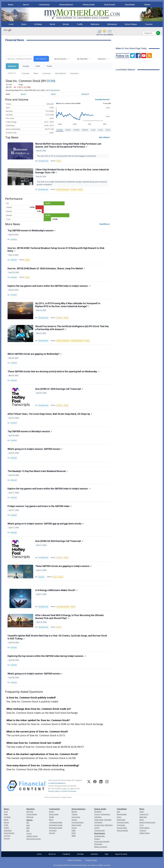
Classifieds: (122, 809)
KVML (74, 830)
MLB (28, 825)
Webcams (95, 24)
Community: (55, 809)
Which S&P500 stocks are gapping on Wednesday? (35, 354)
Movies (74, 812)
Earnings (59, 405)
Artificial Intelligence (63, 190)
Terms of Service (74, 860)
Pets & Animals (122, 830)
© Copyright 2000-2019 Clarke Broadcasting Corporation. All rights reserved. (82, 865)
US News (38, 24)
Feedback (66, 854)
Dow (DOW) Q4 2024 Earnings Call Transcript (59, 541)
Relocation (98, 844)
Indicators (102, 59)
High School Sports (34, 839)
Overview (25, 73)
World (52, 24)
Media (147, 4)
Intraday (60, 130)
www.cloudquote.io (58, 783)
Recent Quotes (60, 59)
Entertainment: (79, 809)
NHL (28, 831)
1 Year (93, 130)
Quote (23, 94)
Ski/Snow (30, 817)
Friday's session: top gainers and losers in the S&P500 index (40, 506)
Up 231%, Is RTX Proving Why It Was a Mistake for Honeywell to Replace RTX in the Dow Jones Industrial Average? (68, 305)
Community (44, 4)
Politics (6, 828)
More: (142, 809)
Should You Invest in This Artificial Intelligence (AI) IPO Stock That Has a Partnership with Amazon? (72, 328)
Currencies (47, 73)
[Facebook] (95, 786)
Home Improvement (102, 842)
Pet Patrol (53, 830)
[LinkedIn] (101, 786)
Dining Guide (89, 4)
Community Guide (56, 822)
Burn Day (30, 812)
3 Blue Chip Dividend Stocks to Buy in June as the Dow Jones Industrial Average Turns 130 (72, 171)
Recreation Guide (56, 828)
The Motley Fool (43, 161)
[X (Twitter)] (89, 786)
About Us (52, 854)
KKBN (74, 836)
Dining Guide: (100, 809)
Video (142, 820)
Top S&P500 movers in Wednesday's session (32, 231)
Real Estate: (100, 833)
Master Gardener (101, 847)
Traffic (80, 24)
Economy (74, 190)
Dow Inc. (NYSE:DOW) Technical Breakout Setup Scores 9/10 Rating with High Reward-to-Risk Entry (56, 250)
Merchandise (122, 814)
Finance (97, 839)
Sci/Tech (7, 836)
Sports (26, 4)
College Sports (32, 836)
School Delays (131, 24)
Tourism (149, 24)
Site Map (80, 854)
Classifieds (130, 4)
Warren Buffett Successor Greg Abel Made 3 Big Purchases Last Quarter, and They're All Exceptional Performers (68, 145)
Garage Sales (122, 828)
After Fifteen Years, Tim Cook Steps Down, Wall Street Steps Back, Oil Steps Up (50, 414)
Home (39, 854)
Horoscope (76, 817)
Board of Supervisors (147, 822)
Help (107, 854)
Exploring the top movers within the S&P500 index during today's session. (47, 656)
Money (66, 24)
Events (52, 812)
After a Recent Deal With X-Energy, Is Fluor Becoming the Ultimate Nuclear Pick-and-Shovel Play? (69, 617)
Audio (142, 812)
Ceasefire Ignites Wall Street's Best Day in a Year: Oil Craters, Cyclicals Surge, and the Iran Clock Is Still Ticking (57, 637)
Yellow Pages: (145, 833)
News (11, 4)
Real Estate (110, 4)
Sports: (30, 820)
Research (85, 94)
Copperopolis (99, 830)
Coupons (143, 830)
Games (74, 820)
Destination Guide (56, 825)
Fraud (55, 577)
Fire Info (52, 833)
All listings (98, 812)
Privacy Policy (54, 791)
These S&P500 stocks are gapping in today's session (63, 566)
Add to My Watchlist (53, 90)
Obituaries (112, 24)
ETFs (38, 66)
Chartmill (14, 239)
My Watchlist (82, 59)
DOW (51, 81)
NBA (28, 828)
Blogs (51, 820)
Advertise (94, 854)
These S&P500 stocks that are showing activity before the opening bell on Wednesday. (54, 372)
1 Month (76, 130)
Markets (12, 66)
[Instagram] (107, 786)
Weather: (31, 809)
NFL (28, 823)
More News (104, 137)
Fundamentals (99, 836)
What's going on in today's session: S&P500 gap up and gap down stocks (46, 524)
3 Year (100, 130)
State (24, 24)
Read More (104, 224)
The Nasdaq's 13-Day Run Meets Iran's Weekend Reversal (38, 471)
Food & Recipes (78, 822)
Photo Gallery (144, 828)
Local (11, 24)
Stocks (26, 66)
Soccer (29, 833)
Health (52, 817)
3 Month (85, 130)
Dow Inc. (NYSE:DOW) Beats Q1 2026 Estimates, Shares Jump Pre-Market (46, 269)
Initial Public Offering (77, 341)
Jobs (118, 812)
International (60, 73)
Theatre (75, 814)
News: (7, 809)
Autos (119, 817)
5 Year (108, 130)
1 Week (68, 130)
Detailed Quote (102, 99)
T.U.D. (142, 825)
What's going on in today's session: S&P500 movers (35, 449)
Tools (49, 66)
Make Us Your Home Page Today (131, 48)
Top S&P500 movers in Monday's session (30, 431)
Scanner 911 (144, 814)
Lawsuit (61, 577)
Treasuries (74, 73)
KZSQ (74, 833)
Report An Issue (121, 854)
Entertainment (66, 4)
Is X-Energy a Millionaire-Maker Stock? (56, 590)
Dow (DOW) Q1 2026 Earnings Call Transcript (59, 389)
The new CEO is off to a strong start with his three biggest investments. (67, 156)
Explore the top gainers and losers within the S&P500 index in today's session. (49, 286)
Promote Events (123, 822)
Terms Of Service (69, 791)
